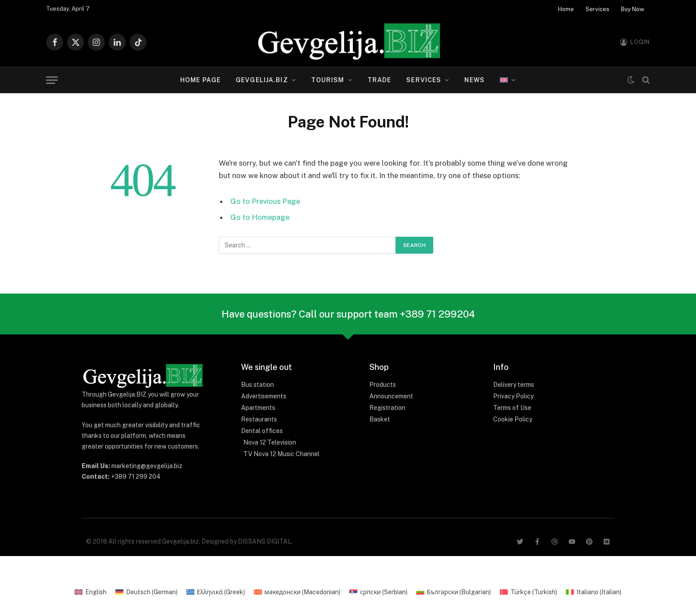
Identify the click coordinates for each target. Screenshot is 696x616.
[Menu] (52, 80)
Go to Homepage (260, 217)
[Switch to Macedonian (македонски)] (297, 592)
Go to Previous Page (265, 201)
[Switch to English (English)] (91, 592)
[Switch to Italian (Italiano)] (594, 592)
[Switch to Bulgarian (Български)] (454, 592)
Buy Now (633, 9)
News (474, 80)
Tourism (328, 80)
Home (566, 9)
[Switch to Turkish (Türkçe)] (528, 592)
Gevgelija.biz (262, 80)
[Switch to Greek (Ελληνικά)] (216, 592)
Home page (200, 80)
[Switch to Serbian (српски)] (378, 592)
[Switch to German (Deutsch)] (146, 592)
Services (597, 9)
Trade (380, 80)
